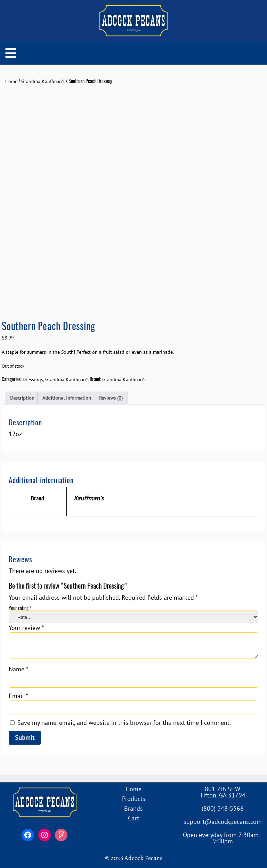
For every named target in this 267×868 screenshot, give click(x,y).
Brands (133, 808)
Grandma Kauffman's (43, 81)
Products (134, 799)
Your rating (20, 608)
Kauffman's (89, 498)
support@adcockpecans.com (223, 822)
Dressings (33, 379)
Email (18, 696)
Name (18, 669)
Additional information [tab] (67, 398)
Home (11, 81)
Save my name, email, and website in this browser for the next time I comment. (124, 723)
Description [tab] (22, 398)
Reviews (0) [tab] (111, 398)
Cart (133, 818)
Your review (26, 628)
